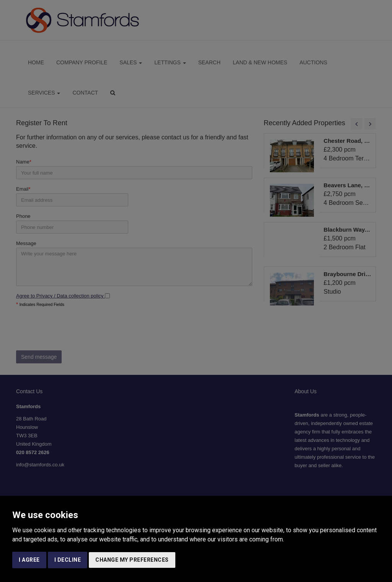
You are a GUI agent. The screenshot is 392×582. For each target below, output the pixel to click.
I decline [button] (68, 560)
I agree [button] (29, 560)
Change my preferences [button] (132, 560)
